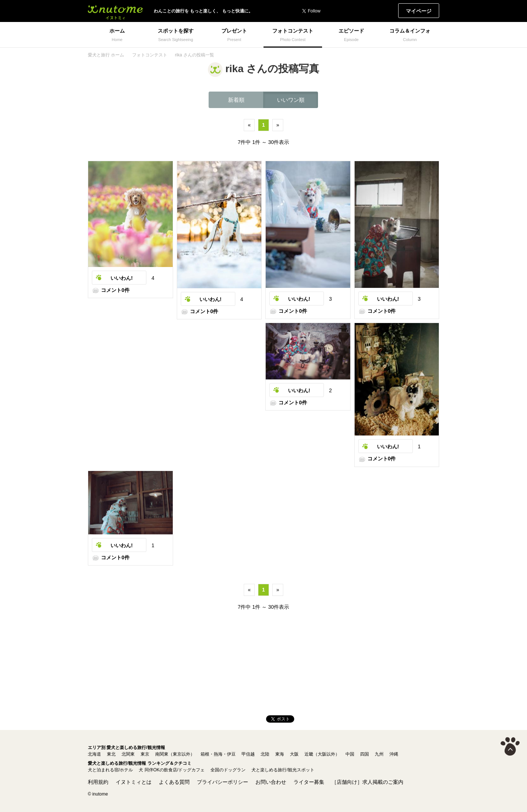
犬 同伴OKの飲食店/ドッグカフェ (172, 770)
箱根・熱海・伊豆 (218, 754)
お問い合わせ (271, 782)
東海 (280, 754)
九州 (379, 754)
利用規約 (98, 782)
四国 (365, 754)
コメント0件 (111, 290)
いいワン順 (291, 100)
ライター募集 (309, 782)
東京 (145, 754)
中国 (350, 754)
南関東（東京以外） (175, 754)
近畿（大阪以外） (322, 754)
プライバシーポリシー (223, 782)
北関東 (128, 754)
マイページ (419, 11)
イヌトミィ (115, 11)
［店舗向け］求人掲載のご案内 (367, 782)
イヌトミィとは (134, 782)
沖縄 (394, 754)
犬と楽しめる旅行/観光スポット (283, 770)
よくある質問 (174, 782)
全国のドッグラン (228, 770)
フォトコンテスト (150, 55)
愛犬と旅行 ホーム (106, 55)
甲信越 (248, 754)
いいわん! (122, 278)
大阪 (294, 754)
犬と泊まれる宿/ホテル (110, 770)
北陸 (265, 754)
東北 (111, 754)
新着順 (236, 100)
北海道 (94, 754)
